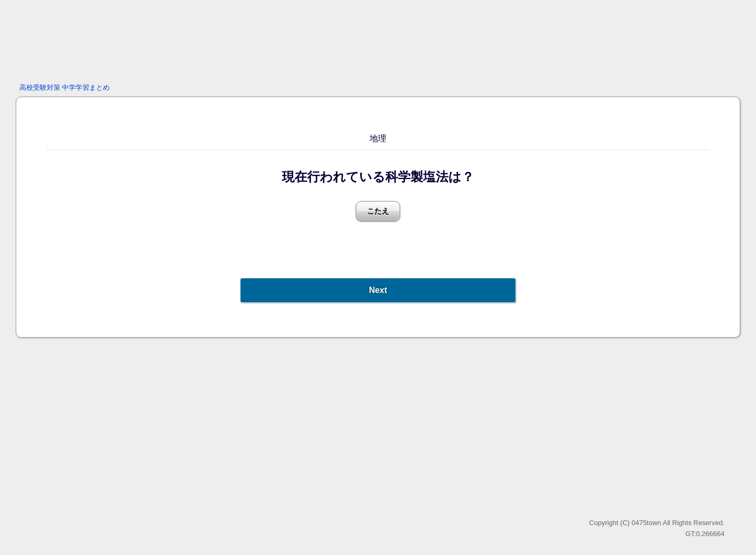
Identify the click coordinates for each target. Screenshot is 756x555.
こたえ (378, 211)
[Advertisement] (378, 39)
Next (378, 290)
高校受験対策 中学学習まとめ (65, 87)
